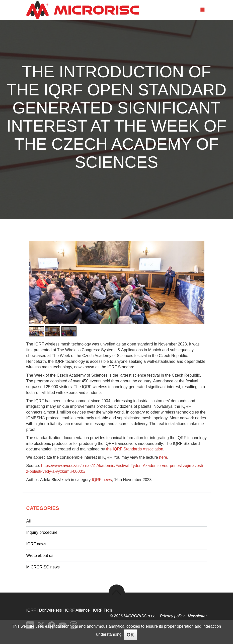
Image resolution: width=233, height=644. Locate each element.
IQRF (31, 610)
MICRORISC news (43, 567)
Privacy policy (173, 616)
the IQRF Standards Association (135, 449)
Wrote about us (40, 555)
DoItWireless (51, 610)
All (29, 521)
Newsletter (197, 616)
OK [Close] (130, 635)
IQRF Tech (102, 610)
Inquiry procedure (42, 532)
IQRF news (102, 480)
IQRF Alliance (77, 610)
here (163, 457)
